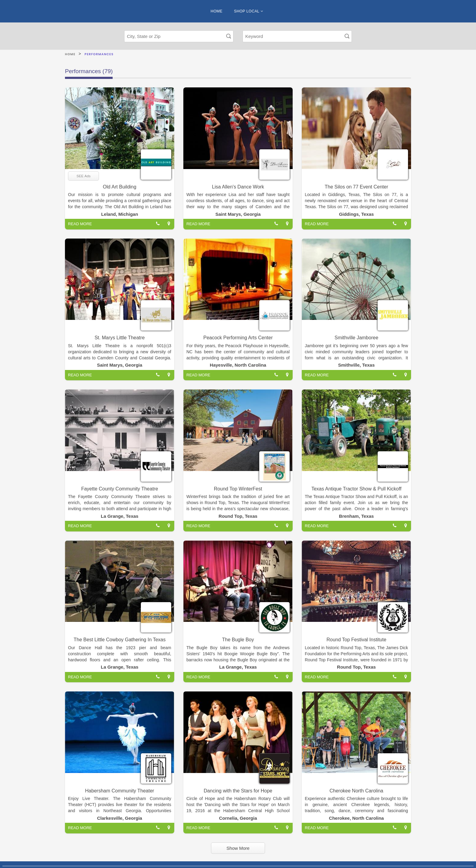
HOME (217, 11)
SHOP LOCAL (248, 11)
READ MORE (80, 224)
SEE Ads (83, 176)
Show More (238, 848)
